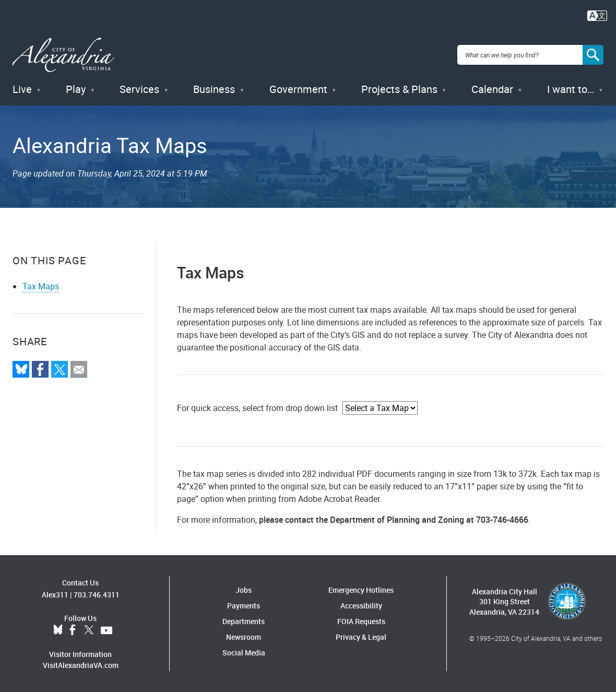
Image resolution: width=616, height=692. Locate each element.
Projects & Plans (399, 89)
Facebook (73, 629)
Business (214, 89)
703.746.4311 (97, 594)
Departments (244, 621)
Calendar (492, 89)
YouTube (106, 629)
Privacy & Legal (361, 636)
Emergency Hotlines (361, 589)
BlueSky (58, 629)
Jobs (244, 589)
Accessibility (361, 605)
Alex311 (55, 594)
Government (298, 89)
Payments (244, 605)
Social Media (244, 652)
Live (22, 89)
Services (139, 89)
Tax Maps (41, 286)
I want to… (571, 89)
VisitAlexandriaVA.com (81, 664)
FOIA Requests (361, 621)
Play (76, 89)
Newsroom (244, 636)
